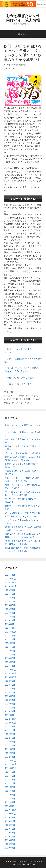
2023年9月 (10, 681)
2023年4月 (10, 700)
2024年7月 (10, 643)
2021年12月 (11, 761)
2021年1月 (10, 802)
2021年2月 (10, 798)
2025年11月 (11, 582)
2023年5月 (10, 696)
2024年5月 (10, 651)
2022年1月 (10, 757)
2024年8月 (10, 639)
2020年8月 (10, 821)
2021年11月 (11, 764)
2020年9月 (10, 817)
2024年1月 (10, 666)
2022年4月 (10, 745)
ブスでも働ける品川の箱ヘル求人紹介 (23, 513)
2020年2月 (10, 844)
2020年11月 (11, 810)
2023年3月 (10, 704)
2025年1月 (10, 620)
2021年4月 (10, 791)
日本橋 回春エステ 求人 (19, 384)
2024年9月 (10, 635)
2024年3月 (10, 658)
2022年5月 (10, 742)
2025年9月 (10, 590)
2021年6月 (10, 783)
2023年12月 (11, 670)
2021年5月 (10, 787)
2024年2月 (10, 662)
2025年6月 (10, 601)
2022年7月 (10, 734)
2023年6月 (10, 692)
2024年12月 (11, 624)
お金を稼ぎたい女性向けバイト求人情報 (23, 18)
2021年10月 (11, 768)
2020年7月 (10, 825)
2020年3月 (10, 840)
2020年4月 (10, 836)
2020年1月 (10, 848)
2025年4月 (10, 609)
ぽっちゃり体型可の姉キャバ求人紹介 (23, 453)
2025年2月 (10, 617)
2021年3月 (10, 795)
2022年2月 (10, 753)
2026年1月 (10, 575)
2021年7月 (10, 779)
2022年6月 (10, 738)
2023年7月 (10, 688)
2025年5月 (10, 605)
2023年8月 (10, 685)
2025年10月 (11, 586)
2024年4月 (10, 654)
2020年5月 (10, 833)
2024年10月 (11, 632)
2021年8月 (10, 776)
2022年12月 (11, 715)
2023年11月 (11, 673)
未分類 (10, 392)
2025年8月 (10, 594)
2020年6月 (10, 829)
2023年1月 (10, 711)
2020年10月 (11, 814)
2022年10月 (11, 723)
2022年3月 (10, 749)
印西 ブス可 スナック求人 (20, 378)
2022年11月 (11, 719)
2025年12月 (11, 579)
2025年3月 (10, 613)
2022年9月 (10, 726)
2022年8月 (10, 730)
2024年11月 (11, 628)
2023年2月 (10, 708)
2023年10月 (11, 677)
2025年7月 (10, 598)
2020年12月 (11, 806)
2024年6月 (10, 647)
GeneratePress (28, 864)
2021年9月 (10, 772)
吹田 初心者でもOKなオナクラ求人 (22, 516)
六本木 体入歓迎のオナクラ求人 (22, 395)
